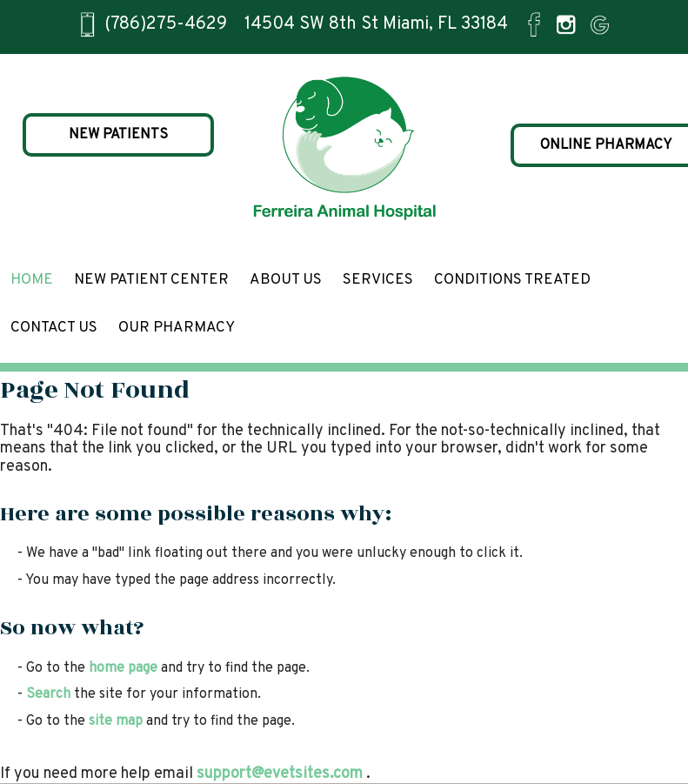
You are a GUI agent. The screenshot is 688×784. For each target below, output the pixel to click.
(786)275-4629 (166, 24)
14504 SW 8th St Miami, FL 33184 (376, 24)
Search (48, 694)
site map (116, 721)
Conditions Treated (512, 280)
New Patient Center (151, 280)
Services (378, 280)
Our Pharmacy (177, 328)
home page (123, 668)
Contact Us (54, 328)
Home (32, 280)
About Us (286, 280)
